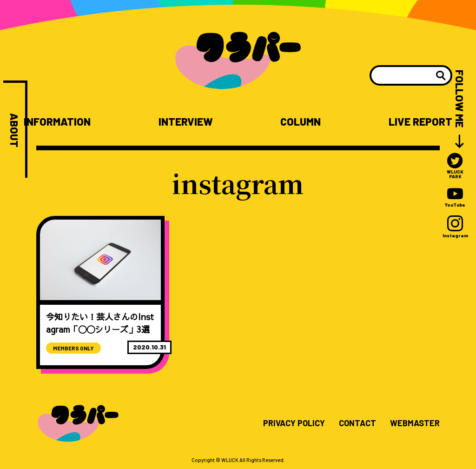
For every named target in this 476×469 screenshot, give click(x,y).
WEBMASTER (415, 423)
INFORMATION (57, 122)
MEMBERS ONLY (73, 348)
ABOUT (14, 130)
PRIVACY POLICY (294, 423)
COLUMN (301, 122)
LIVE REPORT (420, 122)
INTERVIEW (186, 122)
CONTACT (357, 423)
